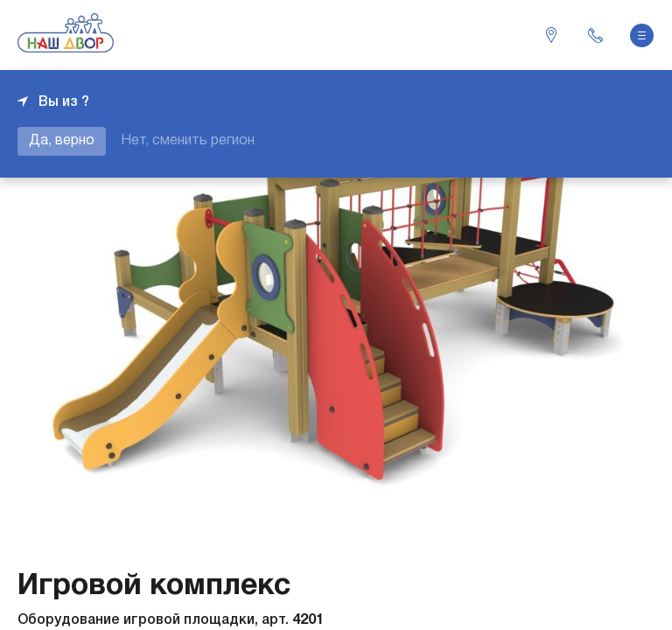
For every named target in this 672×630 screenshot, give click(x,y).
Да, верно (62, 141)
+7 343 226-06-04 (595, 35)
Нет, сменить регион (188, 141)
